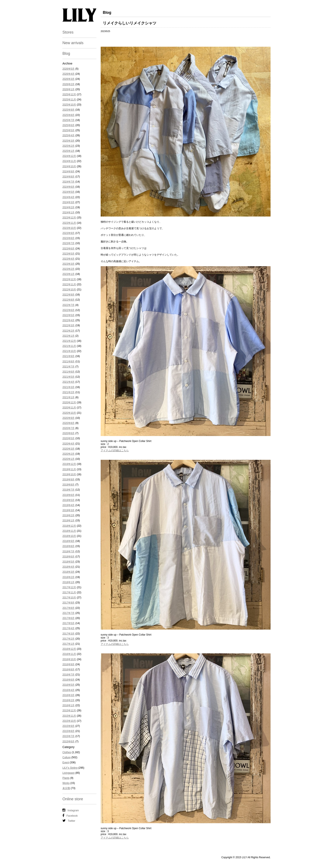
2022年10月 (69, 290)
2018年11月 (69, 531)
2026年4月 (68, 74)
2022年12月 (69, 279)
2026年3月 (68, 79)
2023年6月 (68, 249)
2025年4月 (68, 135)
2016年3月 (68, 695)
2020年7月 (68, 428)
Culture (67, 757)
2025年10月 (69, 105)
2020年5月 (68, 438)
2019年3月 (68, 510)
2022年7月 (68, 305)
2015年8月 (68, 731)
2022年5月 (68, 315)
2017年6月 (68, 618)
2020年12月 (69, 402)
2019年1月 (68, 521)
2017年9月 (68, 603)
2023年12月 (69, 218)
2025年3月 (68, 141)
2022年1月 (68, 336)
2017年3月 (68, 634)
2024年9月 (68, 172)
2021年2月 (68, 392)
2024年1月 (68, 212)
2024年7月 (68, 182)
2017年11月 (69, 592)
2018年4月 (68, 567)
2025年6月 (68, 125)
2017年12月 (69, 587)
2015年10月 (69, 721)
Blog (66, 53)
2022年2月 (68, 331)
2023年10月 (69, 228)
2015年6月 (68, 741)
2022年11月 (69, 284)
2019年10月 (69, 474)
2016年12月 (69, 649)
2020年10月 (69, 413)
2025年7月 (68, 120)
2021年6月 (68, 372)
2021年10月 (69, 351)
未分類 (66, 788)
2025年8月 (68, 115)
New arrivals (73, 43)
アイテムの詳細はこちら (115, 450)
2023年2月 (68, 269)
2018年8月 (68, 546)
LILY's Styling (70, 768)
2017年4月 (68, 628)
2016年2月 (68, 700)
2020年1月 (68, 459)
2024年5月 (68, 192)
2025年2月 (68, 146)
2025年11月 (69, 100)
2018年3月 (68, 572)
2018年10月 (69, 536)
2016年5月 (68, 685)
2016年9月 (68, 664)
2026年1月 (68, 89)
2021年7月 (68, 367)
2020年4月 (68, 444)
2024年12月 (69, 156)
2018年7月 (68, 551)
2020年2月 (68, 454)
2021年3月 (68, 387)
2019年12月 (69, 464)
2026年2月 (68, 84)
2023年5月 (68, 254)
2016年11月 (69, 654)
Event (66, 762)
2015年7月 (68, 736)
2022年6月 (68, 310)
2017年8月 (68, 608)
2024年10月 (69, 166)
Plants (66, 778)
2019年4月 (68, 505)
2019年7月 (68, 490)
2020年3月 (68, 449)
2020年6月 (68, 433)
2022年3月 (68, 325)
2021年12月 (69, 341)
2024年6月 (68, 187)
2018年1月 (68, 582)
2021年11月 (69, 346)
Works (66, 783)
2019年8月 (68, 485)
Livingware (68, 773)
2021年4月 (68, 382)
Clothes (67, 752)
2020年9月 (68, 418)
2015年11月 (69, 716)
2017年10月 (69, 598)
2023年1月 (68, 274)
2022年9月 (68, 295)
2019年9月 (68, 480)
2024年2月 (68, 207)
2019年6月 (68, 495)
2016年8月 (68, 670)
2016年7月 (68, 675)
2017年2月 (68, 639)
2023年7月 (68, 243)
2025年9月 (68, 110)
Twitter (69, 821)
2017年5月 (68, 623)
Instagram (71, 810)
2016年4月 (68, 690)
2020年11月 (69, 408)
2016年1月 (68, 705)
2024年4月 (68, 197)
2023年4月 (68, 259)
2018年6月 (68, 557)
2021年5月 (68, 377)
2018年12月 (69, 526)
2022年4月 (68, 320)
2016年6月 (68, 680)
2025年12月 (69, 94)
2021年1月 (68, 397)
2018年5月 (68, 562)
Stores (68, 32)
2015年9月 (68, 726)
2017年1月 (68, 644)
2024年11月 (69, 161)
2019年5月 (68, 500)
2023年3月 (68, 264)
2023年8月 (68, 238)
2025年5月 (68, 130)
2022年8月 (68, 300)
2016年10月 (69, 659)
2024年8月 (68, 177)
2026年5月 (68, 69)
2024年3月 (68, 202)
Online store (73, 799)
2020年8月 (68, 423)
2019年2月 (68, 515)
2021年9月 (68, 356)
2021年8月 (68, 362)
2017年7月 (68, 613)
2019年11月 (69, 469)
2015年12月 (69, 710)
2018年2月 (68, 577)
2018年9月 (68, 541)
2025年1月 (68, 151)
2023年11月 (69, 223)
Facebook (70, 816)
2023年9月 (68, 233)
